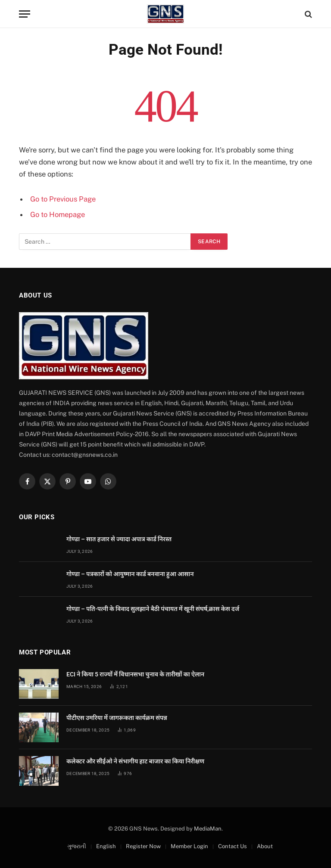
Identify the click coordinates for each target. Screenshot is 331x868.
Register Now (143, 846)
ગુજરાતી (77, 846)
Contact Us (233, 846)
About (265, 846)
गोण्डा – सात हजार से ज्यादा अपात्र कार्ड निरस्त (119, 539)
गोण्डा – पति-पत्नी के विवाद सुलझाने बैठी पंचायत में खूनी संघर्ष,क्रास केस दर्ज (153, 609)
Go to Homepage (58, 214)
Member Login (189, 846)
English (106, 846)
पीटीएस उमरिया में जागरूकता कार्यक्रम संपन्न (117, 718)
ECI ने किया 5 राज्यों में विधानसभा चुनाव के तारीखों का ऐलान (135, 674)
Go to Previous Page (63, 199)
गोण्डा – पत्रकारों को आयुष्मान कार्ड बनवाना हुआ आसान (130, 574)
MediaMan (208, 829)
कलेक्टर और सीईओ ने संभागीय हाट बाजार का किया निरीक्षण (135, 761)
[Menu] (25, 14)
